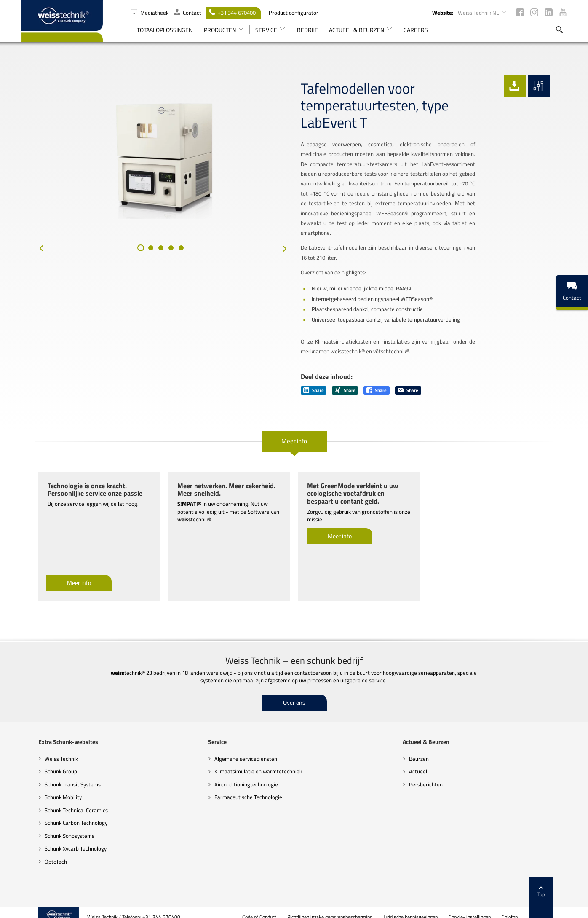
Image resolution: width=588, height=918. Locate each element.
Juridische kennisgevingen (428, 907)
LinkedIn (549, 12)
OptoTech (39, 852)
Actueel (424, 762)
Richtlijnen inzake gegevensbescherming (347, 907)
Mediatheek (150, 13)
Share (314, 381)
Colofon (527, 907)
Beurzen (424, 749)
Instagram (534, 12)
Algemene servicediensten (240, 749)
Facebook (520, 12)
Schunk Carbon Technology (59, 813)
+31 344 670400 (232, 13)
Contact (188, 13)
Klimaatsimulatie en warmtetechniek (253, 762)
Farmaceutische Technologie (243, 787)
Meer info (294, 431)
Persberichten (431, 774)
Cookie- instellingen (487, 907)
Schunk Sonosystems (53, 826)
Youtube (563, 12)
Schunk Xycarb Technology (59, 839)
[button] (132, 259)
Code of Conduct (277, 907)
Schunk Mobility (46, 787)
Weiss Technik (44, 749)
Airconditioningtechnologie (241, 774)
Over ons (294, 692)
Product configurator (294, 13)
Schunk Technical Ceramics (59, 800)
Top (558, 882)
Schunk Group (44, 762)
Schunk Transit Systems (56, 774)
